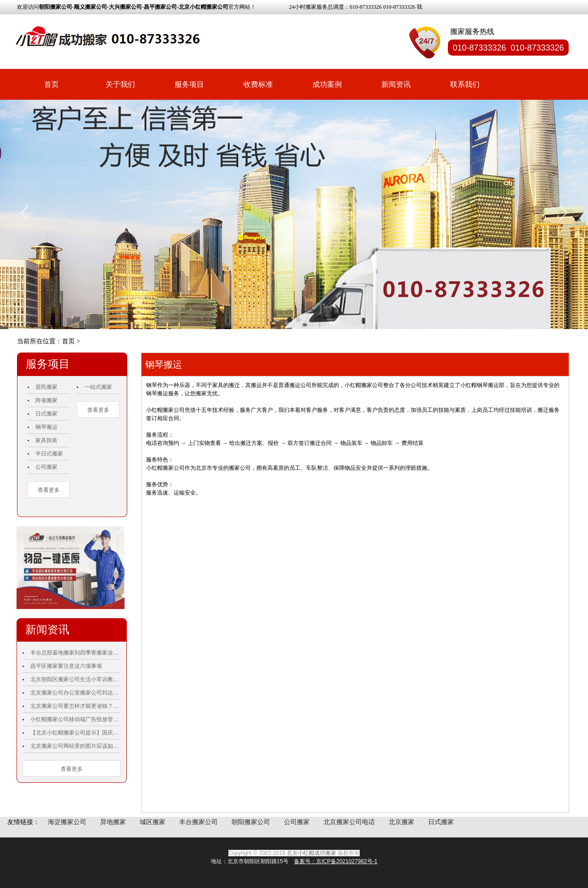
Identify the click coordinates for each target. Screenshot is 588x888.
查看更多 (49, 490)
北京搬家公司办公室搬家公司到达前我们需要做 (76, 693)
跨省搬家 (46, 400)
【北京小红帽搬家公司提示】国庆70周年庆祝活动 (76, 733)
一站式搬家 (98, 387)
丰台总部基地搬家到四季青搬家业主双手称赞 (76, 653)
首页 (51, 84)
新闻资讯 (396, 84)
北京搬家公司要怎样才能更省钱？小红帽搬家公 (76, 706)
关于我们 (120, 84)
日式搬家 (46, 414)
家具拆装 (46, 440)
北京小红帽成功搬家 (311, 853)
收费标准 (258, 84)
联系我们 (465, 84)
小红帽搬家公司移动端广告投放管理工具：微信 (76, 719)
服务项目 (189, 84)
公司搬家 (46, 467)
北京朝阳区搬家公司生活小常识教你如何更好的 (76, 679)
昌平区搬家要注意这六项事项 (66, 666)
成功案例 (327, 84)
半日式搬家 (49, 454)
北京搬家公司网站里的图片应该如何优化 (76, 746)
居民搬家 (46, 387)
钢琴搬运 (46, 427)
